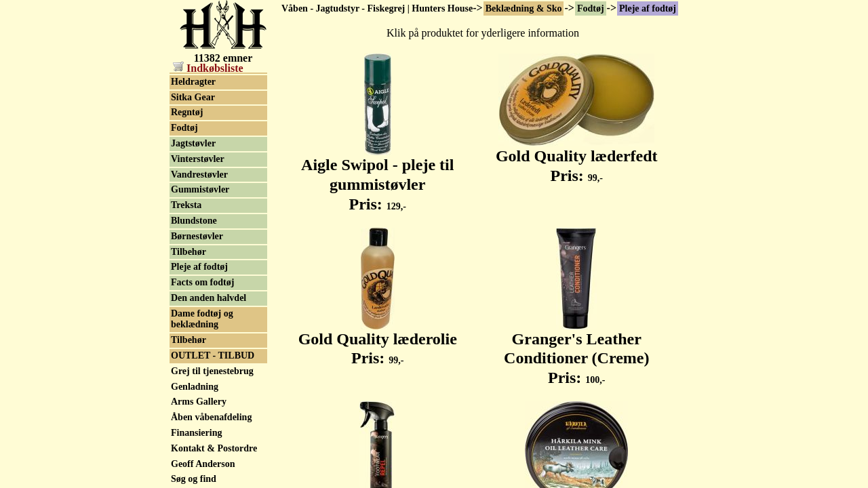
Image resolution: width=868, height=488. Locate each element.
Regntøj (187, 112)
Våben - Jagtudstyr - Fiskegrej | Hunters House (377, 8)
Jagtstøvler (193, 143)
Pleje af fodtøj (648, 8)
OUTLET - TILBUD (213, 355)
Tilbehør (189, 252)
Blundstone (194, 221)
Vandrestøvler (199, 175)
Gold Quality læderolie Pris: (378, 341)
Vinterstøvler (198, 159)
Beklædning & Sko (524, 8)
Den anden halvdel (209, 298)
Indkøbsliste (208, 68)
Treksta (186, 205)
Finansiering (196, 433)
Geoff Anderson (203, 464)
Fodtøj (591, 8)
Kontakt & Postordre (214, 448)
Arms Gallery (199, 402)
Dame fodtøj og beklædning (202, 319)
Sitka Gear (193, 97)
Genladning (195, 387)
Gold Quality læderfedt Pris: (577, 158)
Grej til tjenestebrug (212, 371)
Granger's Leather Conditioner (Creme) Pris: (576, 351)
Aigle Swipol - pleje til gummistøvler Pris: (377, 177)
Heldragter (193, 82)
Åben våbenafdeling (211, 417)
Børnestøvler (197, 236)
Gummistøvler (200, 189)
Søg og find (194, 479)
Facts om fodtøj (202, 282)
